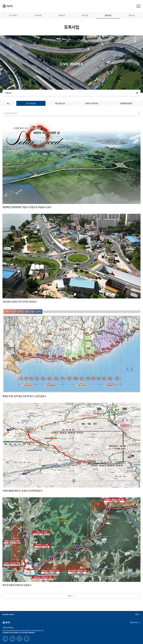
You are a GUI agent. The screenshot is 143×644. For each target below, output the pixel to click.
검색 (139, 113)
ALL (8, 103)
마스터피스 (13, 15)
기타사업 (131, 15)
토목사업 (108, 15)
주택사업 (38, 15)
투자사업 (85, 15)
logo (7, 6)
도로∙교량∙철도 (31, 103)
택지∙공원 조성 (60, 103)
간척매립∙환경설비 (126, 103)
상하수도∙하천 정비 (92, 103)
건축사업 (62, 15)
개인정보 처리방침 (8, 628)
